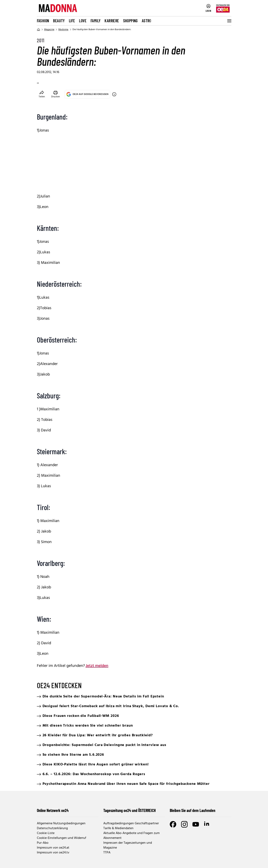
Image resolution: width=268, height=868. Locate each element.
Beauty (59, 21)
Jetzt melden (97, 666)
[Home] (38, 30)
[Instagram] (184, 824)
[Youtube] (196, 824)
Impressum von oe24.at (53, 848)
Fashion (43, 21)
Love (83, 21)
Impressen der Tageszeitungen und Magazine (128, 845)
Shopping (130, 21)
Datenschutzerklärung (52, 828)
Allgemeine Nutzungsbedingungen (61, 823)
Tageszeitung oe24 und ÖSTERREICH (130, 810)
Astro (147, 21)
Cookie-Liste (46, 833)
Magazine (49, 30)
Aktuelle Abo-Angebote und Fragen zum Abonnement (131, 836)
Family (96, 21)
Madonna (63, 30)
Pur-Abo (43, 843)
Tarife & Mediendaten (118, 828)
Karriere (112, 21)
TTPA (107, 853)
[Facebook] (173, 824)
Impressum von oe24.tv (53, 853)
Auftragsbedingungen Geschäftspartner (131, 823)
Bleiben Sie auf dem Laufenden (193, 810)
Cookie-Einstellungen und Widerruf (61, 838)
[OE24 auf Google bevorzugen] (114, 94)
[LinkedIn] (207, 824)
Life (72, 21)
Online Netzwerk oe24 (53, 810)
